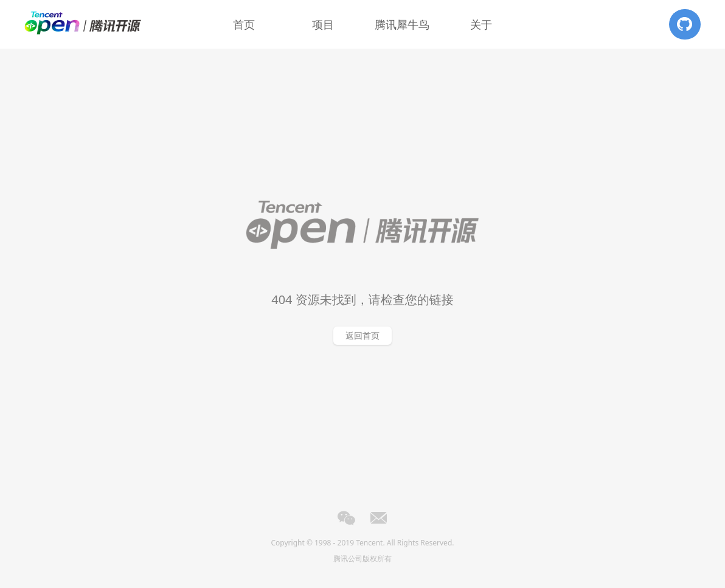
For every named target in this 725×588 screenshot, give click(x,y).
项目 (323, 24)
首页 (244, 24)
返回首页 (362, 335)
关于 (481, 24)
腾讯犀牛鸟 (402, 24)
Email (379, 518)
